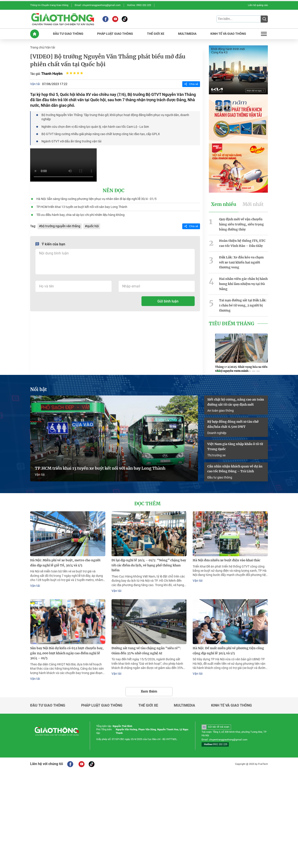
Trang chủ (37, 47)
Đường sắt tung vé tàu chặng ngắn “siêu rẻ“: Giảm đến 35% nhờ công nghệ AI (146, 651)
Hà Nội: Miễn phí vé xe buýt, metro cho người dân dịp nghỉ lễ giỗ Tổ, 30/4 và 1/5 (65, 563)
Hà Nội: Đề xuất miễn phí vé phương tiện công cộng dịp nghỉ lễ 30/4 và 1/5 (228, 651)
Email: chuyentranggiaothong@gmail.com (98, 5)
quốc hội (93, 226)
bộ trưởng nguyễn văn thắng (61, 226)
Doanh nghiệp (217, 433)
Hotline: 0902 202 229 (139, 5)
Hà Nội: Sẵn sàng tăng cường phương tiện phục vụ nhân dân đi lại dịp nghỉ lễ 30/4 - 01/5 (96, 199)
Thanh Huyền (52, 74)
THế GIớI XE (156, 34)
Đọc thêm (147, 504)
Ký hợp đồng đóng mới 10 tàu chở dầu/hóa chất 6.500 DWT (233, 424)
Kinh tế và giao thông (231, 705)
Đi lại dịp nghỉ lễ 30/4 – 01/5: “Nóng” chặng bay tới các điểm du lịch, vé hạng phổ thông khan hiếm (149, 565)
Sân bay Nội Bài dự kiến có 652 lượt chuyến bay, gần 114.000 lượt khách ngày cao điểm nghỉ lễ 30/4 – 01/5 (67, 653)
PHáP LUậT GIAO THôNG (115, 34)
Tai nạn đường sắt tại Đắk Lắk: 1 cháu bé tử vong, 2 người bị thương (243, 305)
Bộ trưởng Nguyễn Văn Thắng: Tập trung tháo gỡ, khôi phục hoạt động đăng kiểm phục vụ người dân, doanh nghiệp (115, 117)
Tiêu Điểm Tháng (232, 324)
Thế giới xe (148, 705)
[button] (219, 371)
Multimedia (184, 705)
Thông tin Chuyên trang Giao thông (49, 5)
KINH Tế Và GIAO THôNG (228, 34)
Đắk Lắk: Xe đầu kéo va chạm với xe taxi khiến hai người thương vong (241, 262)
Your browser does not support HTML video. (63, 165)
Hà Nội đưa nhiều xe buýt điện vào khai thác (226, 560)
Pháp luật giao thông (102, 705)
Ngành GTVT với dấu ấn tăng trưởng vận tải (71, 141)
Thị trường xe (216, 455)
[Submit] (264, 19)
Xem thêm (149, 691)
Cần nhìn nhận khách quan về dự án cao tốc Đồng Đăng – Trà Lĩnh (235, 469)
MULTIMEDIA (187, 34)
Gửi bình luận (168, 301)
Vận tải (50, 47)
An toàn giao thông (221, 411)
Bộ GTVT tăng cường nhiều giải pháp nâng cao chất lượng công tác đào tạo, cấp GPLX (101, 134)
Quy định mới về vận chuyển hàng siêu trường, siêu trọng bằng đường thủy (241, 224)
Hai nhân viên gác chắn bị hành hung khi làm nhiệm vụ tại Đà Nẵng (243, 284)
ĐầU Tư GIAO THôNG (68, 34)
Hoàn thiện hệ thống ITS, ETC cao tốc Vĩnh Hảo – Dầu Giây (242, 243)
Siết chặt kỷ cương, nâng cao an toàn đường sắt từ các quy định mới (236, 402)
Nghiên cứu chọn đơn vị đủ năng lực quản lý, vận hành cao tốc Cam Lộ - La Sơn (95, 127)
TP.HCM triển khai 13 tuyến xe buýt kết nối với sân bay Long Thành (82, 207)
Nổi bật (39, 389)
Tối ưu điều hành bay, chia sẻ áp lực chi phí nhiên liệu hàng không (80, 215)
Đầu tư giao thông (220, 477)
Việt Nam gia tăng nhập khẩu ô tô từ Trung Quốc (235, 447)
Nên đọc (114, 191)
